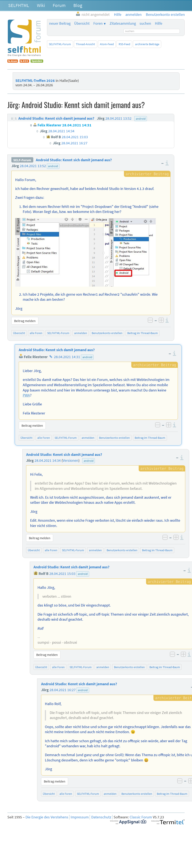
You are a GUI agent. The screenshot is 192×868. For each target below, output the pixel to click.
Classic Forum (141, 817)
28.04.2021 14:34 (48, 460)
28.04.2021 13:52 (33, 166)
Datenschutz (101, 817)
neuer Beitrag (60, 23)
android (53, 166)
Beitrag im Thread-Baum (143, 333)
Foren (98, 23)
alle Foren (36, 333)
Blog (78, 5)
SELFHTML (19, 5)
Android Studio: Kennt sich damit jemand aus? (74, 160)
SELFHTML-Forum (60, 44)
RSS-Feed (124, 44)
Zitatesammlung (123, 23)
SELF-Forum (22, 160)
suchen (145, 23)
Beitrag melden (25, 321)
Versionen (70, 460)
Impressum (80, 817)
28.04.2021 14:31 (67, 357)
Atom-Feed (107, 44)
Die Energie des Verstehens (47, 817)
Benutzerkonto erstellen (107, 333)
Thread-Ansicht (85, 44)
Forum (59, 5)
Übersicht (82, 23)
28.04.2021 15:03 (62, 574)
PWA (26, 395)
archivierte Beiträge (147, 44)
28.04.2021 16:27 (63, 690)
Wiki (41, 5)
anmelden (81, 333)
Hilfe (159, 23)
